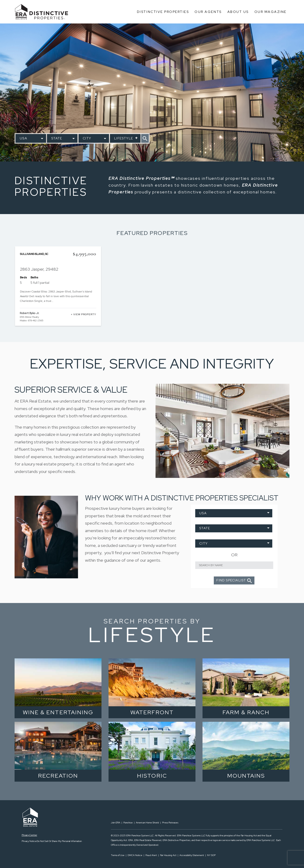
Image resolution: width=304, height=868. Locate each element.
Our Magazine (271, 12)
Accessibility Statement (192, 855)
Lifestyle (124, 138)
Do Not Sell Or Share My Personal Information (59, 841)
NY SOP (211, 855)
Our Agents (208, 12)
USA (23, 138)
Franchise (128, 823)
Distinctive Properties (163, 12)
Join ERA (116, 823)
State (57, 138)
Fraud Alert (151, 855)
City (87, 138)
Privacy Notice (29, 841)
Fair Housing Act (168, 855)
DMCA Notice (135, 855)
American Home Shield (147, 823)
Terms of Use (118, 855)
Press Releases (170, 823)
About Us (238, 12)
